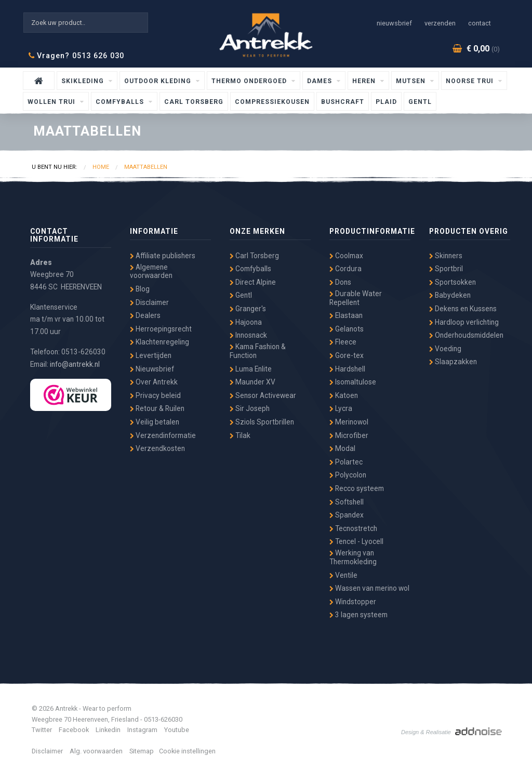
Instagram (142, 730)
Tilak (240, 435)
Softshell (347, 502)
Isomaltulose (353, 382)
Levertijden (151, 355)
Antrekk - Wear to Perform (266, 35)
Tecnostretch (353, 528)
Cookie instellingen (187, 751)
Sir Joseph (250, 408)
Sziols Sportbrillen (262, 422)
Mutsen (412, 81)
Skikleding (84, 81)
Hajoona (246, 322)
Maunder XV (252, 382)
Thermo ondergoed (250, 81)
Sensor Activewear (263, 395)
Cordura (345, 269)
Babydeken (450, 295)
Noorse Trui (471, 81)
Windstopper (353, 602)
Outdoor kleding (159, 81)
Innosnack (248, 335)
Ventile (343, 575)
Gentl (420, 102)
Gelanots (347, 329)
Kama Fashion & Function (258, 351)
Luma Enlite (251, 369)
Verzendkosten (157, 448)
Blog (140, 289)
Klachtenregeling (159, 342)
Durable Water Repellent (356, 298)
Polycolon (348, 475)
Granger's (248, 309)
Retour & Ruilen (157, 408)
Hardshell (347, 369)
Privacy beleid (155, 395)
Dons (340, 282)
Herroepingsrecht (161, 329)
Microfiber (349, 435)
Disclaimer (149, 302)
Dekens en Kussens (463, 309)
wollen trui (52, 102)
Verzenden (440, 23)
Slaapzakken (453, 362)
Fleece (343, 342)
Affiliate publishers (163, 256)
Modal (342, 448)
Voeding (445, 349)
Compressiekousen (272, 102)
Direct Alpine (253, 282)
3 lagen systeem (358, 615)
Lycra (341, 408)
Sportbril (446, 269)
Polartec (346, 462)
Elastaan (346, 315)
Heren (365, 81)
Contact (480, 23)
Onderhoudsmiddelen (466, 335)
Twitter (42, 730)
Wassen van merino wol (369, 588)
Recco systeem (357, 488)
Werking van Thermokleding (353, 557)
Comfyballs (121, 102)
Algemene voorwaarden (151, 271)
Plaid (386, 102)
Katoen (344, 395)
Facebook (74, 730)
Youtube (177, 730)
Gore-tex (347, 355)
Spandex (347, 515)
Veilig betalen (155, 422)
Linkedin (108, 730)
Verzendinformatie (163, 435)
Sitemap (142, 751)
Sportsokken (453, 282)
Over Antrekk (154, 382)
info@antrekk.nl (75, 364)
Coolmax (346, 256)
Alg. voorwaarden (96, 751)
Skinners (446, 256)
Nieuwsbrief (394, 23)
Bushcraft (343, 102)
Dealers (145, 315)
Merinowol (349, 422)
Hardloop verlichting (464, 322)
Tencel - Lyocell (356, 541)
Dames (321, 81)
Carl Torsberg (194, 102)
